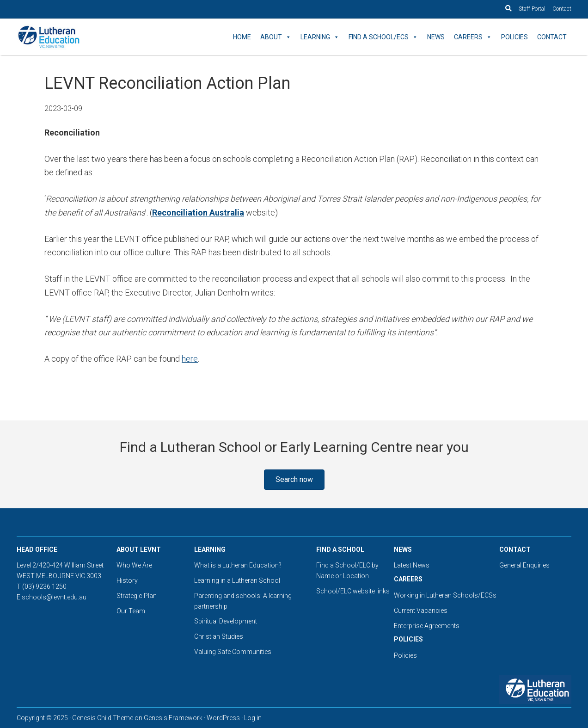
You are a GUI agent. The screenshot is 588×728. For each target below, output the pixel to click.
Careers (473, 37)
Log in (253, 718)
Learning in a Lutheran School (237, 580)
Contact (562, 9)
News (436, 37)
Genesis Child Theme (103, 718)
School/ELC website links (353, 591)
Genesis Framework (173, 718)
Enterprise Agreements (427, 626)
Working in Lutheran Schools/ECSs (445, 595)
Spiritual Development (226, 621)
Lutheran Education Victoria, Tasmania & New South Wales (100, 37)
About (276, 37)
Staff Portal (532, 9)
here (190, 359)
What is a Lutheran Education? (238, 565)
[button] (294, 480)
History (127, 580)
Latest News (412, 565)
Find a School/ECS (383, 37)
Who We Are (134, 565)
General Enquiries (524, 565)
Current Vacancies (421, 611)
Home (242, 37)
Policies (514, 37)
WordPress (223, 718)
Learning (320, 37)
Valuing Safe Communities (233, 652)
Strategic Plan (137, 596)
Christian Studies (219, 636)
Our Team (131, 611)
